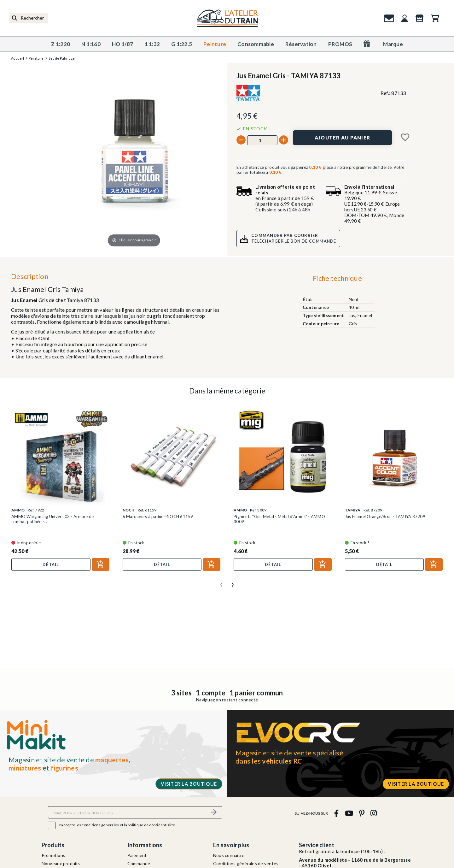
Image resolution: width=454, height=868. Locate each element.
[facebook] (337, 813)
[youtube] (349, 813)
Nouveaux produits (61, 863)
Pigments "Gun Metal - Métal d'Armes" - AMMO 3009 (279, 519)
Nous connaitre (229, 855)
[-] (241, 140)
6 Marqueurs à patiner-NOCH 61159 (158, 517)
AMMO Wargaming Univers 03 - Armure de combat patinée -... (52, 519)
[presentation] (221, 582)
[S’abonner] (214, 812)
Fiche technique (337, 278)
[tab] (337, 280)
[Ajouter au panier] (342, 138)
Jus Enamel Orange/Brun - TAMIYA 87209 (385, 517)
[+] (284, 140)
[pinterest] (362, 813)
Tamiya (75, 300)
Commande (139, 863)
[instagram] (374, 813)
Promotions (54, 855)
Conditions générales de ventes (246, 863)
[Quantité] (262, 140)
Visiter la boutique (189, 784)
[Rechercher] (28, 18)
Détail (51, 564)
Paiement (137, 855)
